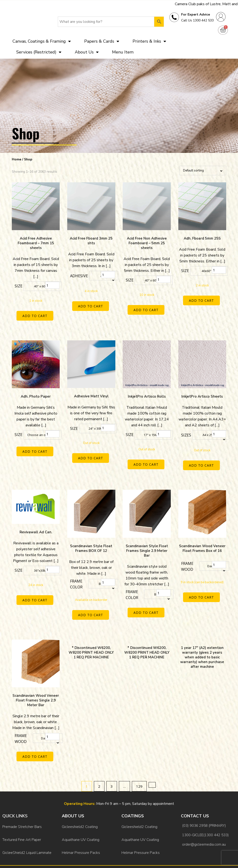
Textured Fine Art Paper (22, 825)
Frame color (76, 579)
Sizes (186, 432)
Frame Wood (187, 561)
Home (17, 159)
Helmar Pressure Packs (81, 834)
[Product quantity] (52, 285)
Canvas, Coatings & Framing (42, 41)
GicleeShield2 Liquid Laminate (27, 834)
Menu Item (123, 52)
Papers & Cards (102, 41)
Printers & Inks (149, 41)
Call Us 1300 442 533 (197, 20)
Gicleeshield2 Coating (80, 815)
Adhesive (79, 276)
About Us (87, 52)
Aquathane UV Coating (81, 825)
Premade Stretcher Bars (22, 815)
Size (19, 286)
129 (139, 776)
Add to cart (36, 316)
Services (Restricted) (39, 52)
